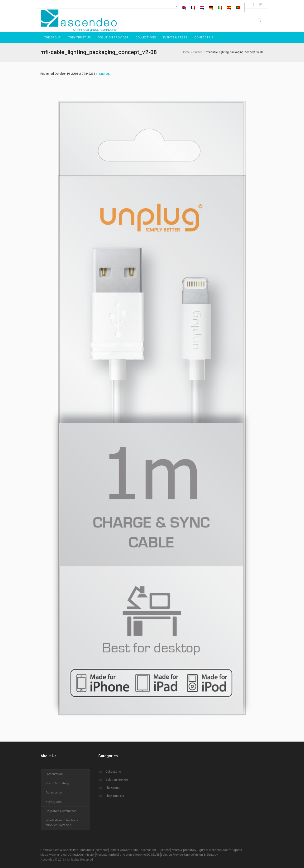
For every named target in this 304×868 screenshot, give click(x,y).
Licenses (214, 850)
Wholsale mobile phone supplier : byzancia (62, 823)
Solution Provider (117, 780)
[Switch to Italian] (220, 7)
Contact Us (116, 850)
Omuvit (74, 855)
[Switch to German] (211, 7)
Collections (113, 772)
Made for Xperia (231, 850)
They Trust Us (115, 796)
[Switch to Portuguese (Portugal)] (238, 7)
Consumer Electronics (93, 850)
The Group (113, 788)
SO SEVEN (153, 855)
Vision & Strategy (57, 783)
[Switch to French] (193, 7)
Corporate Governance (61, 811)
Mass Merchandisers (55, 855)
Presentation (54, 774)
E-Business (163, 850)
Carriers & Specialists (64, 850)
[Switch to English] (184, 7)
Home (186, 52)
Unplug (198, 52)
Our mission (54, 792)
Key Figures (54, 802)
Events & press (181, 850)
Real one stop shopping (130, 855)
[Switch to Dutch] (202, 7)
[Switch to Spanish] (229, 7)
